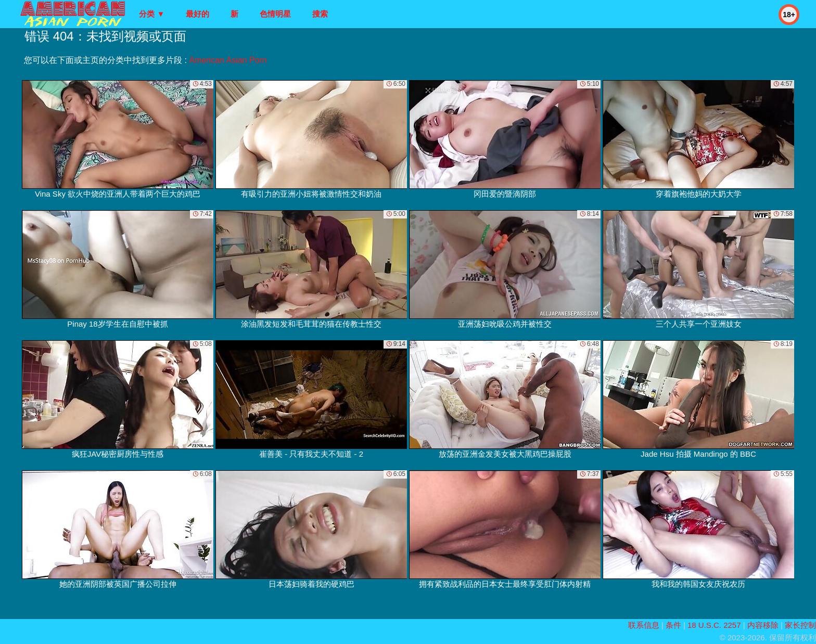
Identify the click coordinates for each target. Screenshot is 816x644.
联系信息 (644, 625)
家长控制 (800, 625)
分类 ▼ (152, 14)
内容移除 (763, 625)
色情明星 (275, 14)
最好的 (197, 14)
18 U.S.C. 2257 (714, 625)
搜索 (320, 14)
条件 (673, 625)
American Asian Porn (228, 60)
